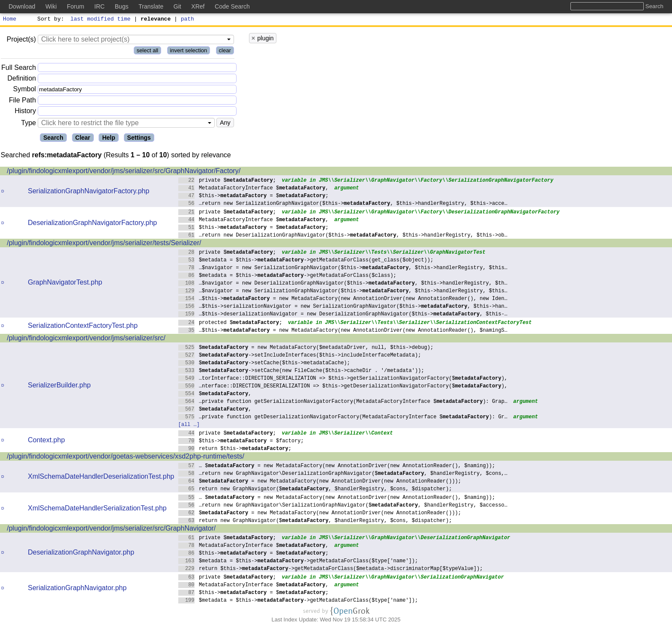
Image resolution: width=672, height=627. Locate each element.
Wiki (51, 6)
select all (148, 52)
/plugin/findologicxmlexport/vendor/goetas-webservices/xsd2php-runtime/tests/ (126, 457)
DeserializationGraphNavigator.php (81, 553)
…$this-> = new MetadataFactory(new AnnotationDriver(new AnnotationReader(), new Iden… (343, 299)
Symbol (25, 91)
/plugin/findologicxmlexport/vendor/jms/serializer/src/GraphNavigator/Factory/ (124, 172)
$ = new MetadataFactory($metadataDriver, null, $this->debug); (306, 348)
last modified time (101, 20)
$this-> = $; (253, 196)
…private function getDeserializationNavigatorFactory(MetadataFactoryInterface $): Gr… (343, 418)
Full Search (19, 69)
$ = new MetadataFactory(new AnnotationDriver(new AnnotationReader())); (320, 482)
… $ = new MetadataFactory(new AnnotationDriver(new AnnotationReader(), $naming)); (337, 466)
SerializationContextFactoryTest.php (83, 327)
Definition (22, 79)
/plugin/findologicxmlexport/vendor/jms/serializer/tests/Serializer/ (104, 244)
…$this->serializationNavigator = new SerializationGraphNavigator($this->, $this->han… (343, 307)
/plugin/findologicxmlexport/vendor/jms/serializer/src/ (86, 339)
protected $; (230, 323)
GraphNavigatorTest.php (65, 283)
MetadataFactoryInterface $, (253, 189)
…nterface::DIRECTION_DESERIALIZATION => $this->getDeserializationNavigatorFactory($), (343, 387)
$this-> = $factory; (241, 442)
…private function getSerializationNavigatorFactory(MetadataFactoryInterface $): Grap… (343, 402)
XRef (198, 6)
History (25, 112)
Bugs (122, 6)
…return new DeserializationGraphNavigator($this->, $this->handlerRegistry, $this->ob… (343, 236)
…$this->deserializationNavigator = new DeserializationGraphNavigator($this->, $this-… (343, 315)
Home (10, 20)
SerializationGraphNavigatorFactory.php (88, 192)
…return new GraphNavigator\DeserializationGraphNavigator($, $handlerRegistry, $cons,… (343, 474)
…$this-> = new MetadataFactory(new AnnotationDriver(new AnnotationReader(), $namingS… (343, 331)
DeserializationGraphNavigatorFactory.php (92, 224)
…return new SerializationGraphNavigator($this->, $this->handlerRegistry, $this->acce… (343, 204)
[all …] (189, 425)
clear (225, 52)
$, (215, 394)
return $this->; (235, 449)
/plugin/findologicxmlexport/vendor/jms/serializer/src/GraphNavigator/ (111, 529)
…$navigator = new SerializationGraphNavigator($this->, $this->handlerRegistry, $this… (343, 268)
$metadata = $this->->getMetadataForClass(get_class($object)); (306, 261)
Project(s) (21, 40)
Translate (151, 6)
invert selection (189, 52)
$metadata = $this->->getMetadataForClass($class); (288, 276)
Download (22, 6)
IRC (99, 6)
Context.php (46, 441)
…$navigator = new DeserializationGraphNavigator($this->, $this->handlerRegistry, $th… (343, 284)
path (187, 20)
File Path (22, 101)
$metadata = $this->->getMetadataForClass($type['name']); (298, 562)
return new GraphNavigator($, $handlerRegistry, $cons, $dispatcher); (315, 490)
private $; (227, 181)
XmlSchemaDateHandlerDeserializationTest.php (101, 478)
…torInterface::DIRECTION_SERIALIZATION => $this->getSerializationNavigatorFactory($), (343, 379)
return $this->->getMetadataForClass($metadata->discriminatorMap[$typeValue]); (331, 569)
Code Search (232, 6)
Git (177, 6)
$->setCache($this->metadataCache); (264, 364)
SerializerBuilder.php (59, 386)
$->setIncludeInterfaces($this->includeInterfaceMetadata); (300, 356)
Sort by (49, 20)
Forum (75, 6)
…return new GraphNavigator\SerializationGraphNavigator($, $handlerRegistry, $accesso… (343, 506)
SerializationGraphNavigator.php (77, 589)
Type (28, 124)
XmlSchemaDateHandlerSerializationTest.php (97, 509)
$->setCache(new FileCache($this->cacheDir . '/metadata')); (301, 371)
